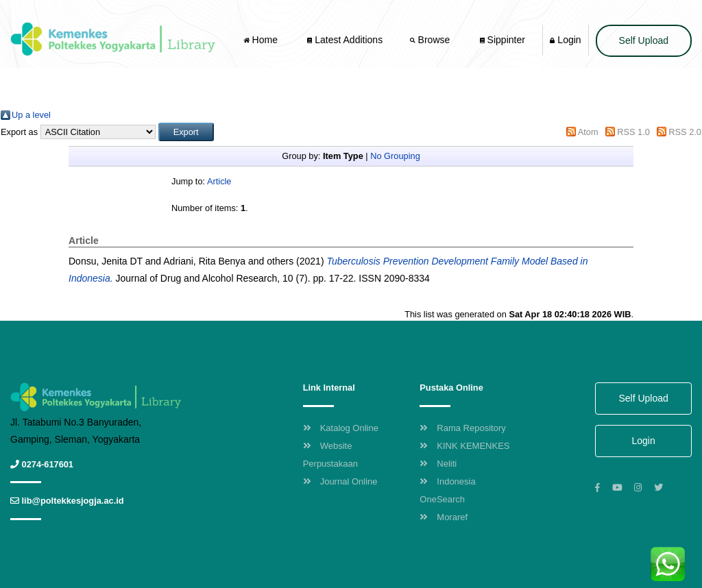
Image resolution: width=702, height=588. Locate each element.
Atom (588, 132)
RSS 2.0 (685, 132)
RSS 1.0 (633, 132)
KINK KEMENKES (464, 446)
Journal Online (340, 481)
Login (565, 40)
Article (219, 181)
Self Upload (644, 40)
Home (262, 40)
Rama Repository (462, 428)
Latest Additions (345, 40)
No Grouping (395, 156)
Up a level (31, 115)
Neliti (438, 464)
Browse (431, 40)
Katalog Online (341, 428)
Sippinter (503, 40)
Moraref (444, 517)
